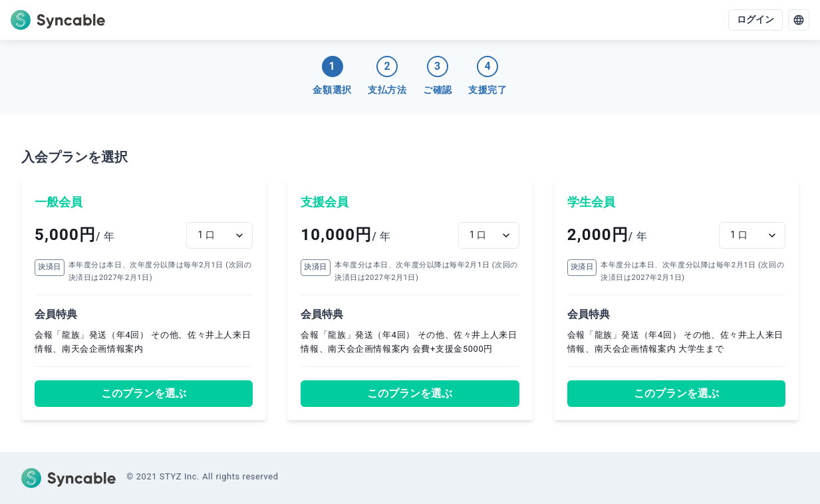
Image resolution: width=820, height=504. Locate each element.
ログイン (755, 20)
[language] (799, 20)
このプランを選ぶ (144, 393)
